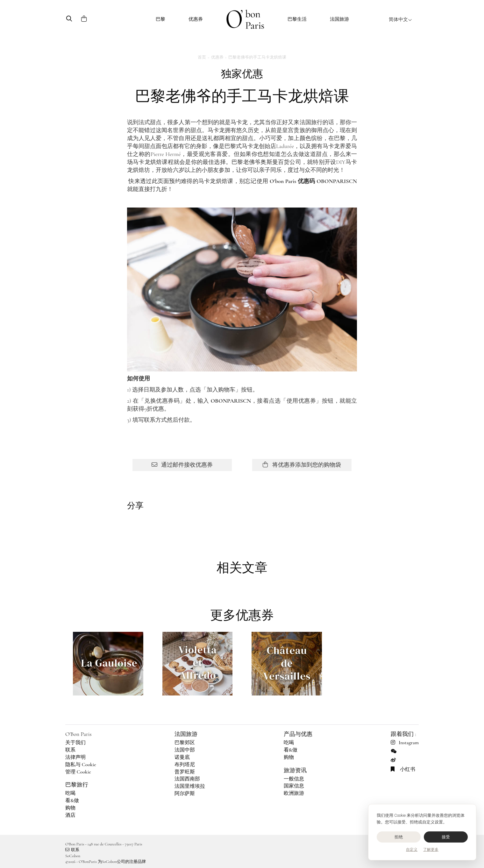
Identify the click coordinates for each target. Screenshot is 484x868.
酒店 (70, 815)
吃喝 (70, 793)
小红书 (403, 769)
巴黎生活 (297, 19)
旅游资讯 (295, 770)
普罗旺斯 (185, 772)
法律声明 (75, 757)
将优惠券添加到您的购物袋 (302, 465)
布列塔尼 (185, 765)
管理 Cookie (78, 772)
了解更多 (431, 850)
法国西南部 (187, 779)
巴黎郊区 (185, 743)
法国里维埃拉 (190, 786)
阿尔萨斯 (185, 794)
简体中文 (400, 19)
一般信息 (294, 779)
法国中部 (185, 750)
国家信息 (294, 786)
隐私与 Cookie (81, 765)
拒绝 (399, 837)
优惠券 (196, 19)
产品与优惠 (298, 734)
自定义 (412, 850)
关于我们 (75, 743)
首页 (202, 57)
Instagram (405, 743)
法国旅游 (339, 19)
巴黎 (160, 19)
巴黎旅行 (77, 785)
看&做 (72, 801)
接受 (446, 837)
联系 (70, 750)
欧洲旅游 (294, 793)
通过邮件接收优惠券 (182, 465)
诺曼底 (182, 757)
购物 (70, 808)
